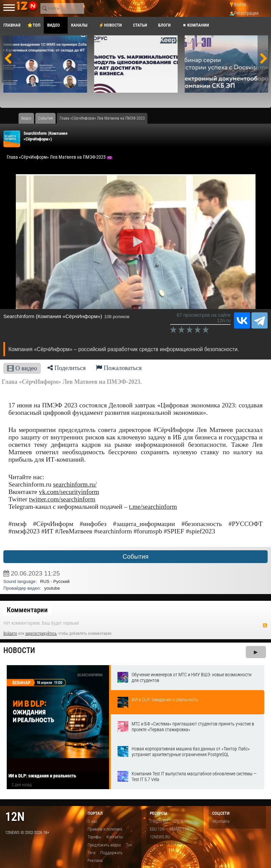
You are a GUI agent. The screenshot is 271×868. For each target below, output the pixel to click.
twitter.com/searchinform (62, 499)
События (135, 556)
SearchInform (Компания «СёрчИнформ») (53, 316)
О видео (22, 368)
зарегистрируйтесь (41, 633)
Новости (19, 650)
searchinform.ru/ (75, 484)
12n (15, 817)
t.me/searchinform (153, 507)
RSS (265, 625)
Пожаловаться (119, 368)
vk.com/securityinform (69, 492)
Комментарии (27, 610)
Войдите (10, 633)
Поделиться (67, 368)
